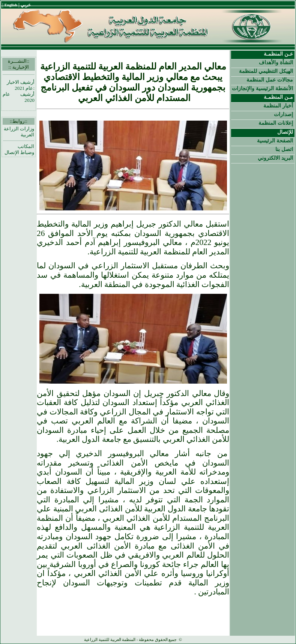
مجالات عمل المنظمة (270, 80)
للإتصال (285, 132)
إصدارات (283, 114)
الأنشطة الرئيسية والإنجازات (262, 88)
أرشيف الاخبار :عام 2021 (21, 85)
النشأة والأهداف (276, 62)
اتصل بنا (284, 149)
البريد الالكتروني (275, 158)
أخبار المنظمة (278, 106)
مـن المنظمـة (278, 97)
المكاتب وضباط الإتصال (19, 149)
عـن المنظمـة (278, 54)
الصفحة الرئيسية (275, 141)
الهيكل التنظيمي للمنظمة (266, 71)
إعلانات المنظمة (276, 123)
